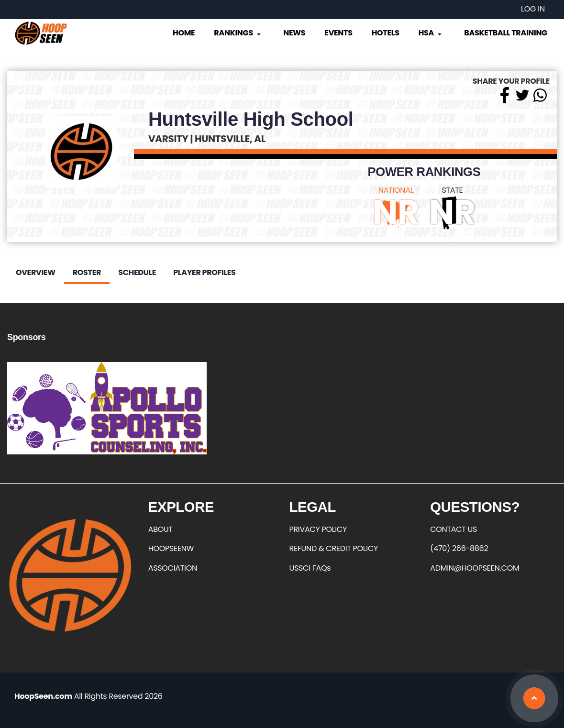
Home (184, 33)
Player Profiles (204, 272)
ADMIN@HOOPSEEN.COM (475, 568)
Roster (87, 272)
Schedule (137, 272)
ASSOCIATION (173, 568)
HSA (431, 33)
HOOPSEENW (171, 548)
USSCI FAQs (310, 568)
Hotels (386, 33)
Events (338, 33)
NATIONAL (396, 190)
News (294, 33)
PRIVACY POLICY (318, 529)
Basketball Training (506, 33)
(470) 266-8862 (459, 548)
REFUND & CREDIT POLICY (334, 548)
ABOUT (160, 529)
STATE (452, 190)
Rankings (238, 33)
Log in (533, 9)
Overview (36, 272)
